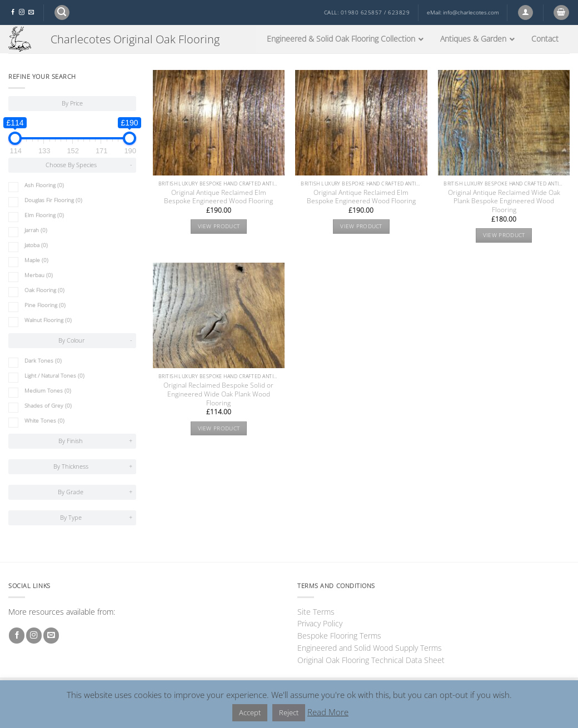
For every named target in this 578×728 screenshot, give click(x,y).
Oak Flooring (44, 290)
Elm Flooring (44, 215)
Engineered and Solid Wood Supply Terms (370, 648)
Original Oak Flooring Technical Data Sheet (371, 660)
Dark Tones (43, 361)
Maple (36, 260)
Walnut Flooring (48, 320)
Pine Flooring (45, 305)
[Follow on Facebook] (13, 12)
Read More (328, 712)
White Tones (44, 421)
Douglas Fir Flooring (53, 200)
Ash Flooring (44, 185)
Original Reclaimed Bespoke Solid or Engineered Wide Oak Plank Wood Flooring (218, 394)
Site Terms (316, 612)
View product (219, 226)
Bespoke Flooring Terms (339, 636)
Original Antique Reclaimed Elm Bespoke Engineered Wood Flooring (218, 197)
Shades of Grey (48, 406)
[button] (62, 12)
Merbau (39, 275)
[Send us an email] (31, 12)
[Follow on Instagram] (22, 12)
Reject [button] (289, 712)
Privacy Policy (320, 623)
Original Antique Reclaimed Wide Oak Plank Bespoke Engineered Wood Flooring (504, 202)
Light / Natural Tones (54, 376)
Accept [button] (250, 712)
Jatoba (36, 245)
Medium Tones (48, 391)
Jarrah (36, 230)
